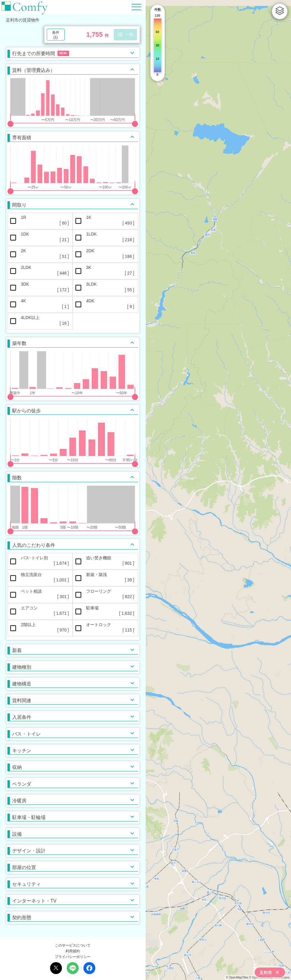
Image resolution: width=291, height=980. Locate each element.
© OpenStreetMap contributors (269, 977)
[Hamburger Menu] (136, 7)
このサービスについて (73, 945)
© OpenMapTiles (237, 977)
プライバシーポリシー (73, 957)
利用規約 (73, 951)
